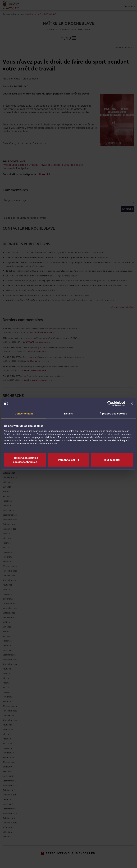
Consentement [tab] (24, 414)
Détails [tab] (68, 414)
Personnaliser (69, 460)
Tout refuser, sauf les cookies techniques (25, 460)
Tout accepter (112, 460)
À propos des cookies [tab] (113, 414)
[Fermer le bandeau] (132, 404)
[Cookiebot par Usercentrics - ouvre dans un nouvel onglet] (110, 404)
